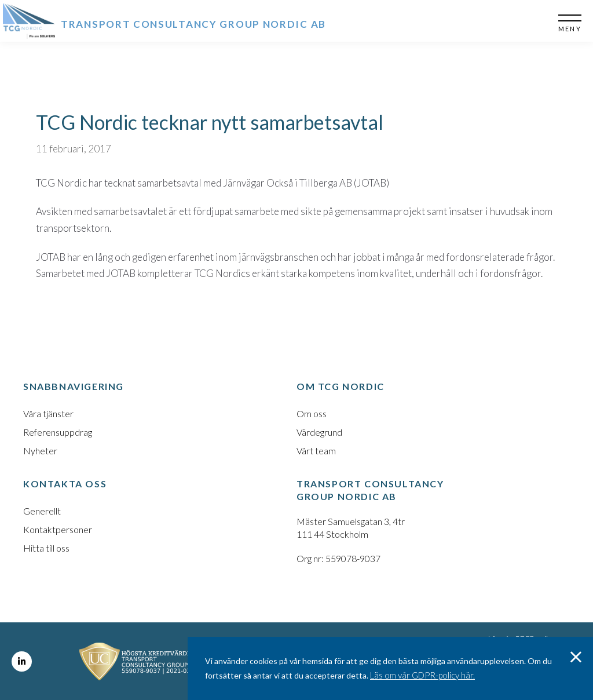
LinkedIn (22, 661)
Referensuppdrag (58, 432)
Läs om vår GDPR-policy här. (422, 675)
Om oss (312, 413)
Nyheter (40, 451)
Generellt (42, 511)
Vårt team (316, 451)
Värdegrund (319, 432)
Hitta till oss (46, 548)
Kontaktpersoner (58, 529)
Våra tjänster (48, 413)
